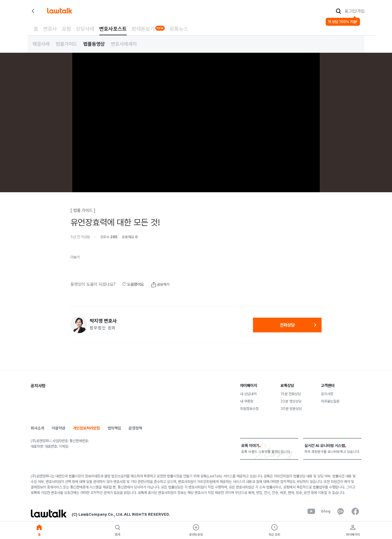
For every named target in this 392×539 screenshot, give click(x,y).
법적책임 (114, 428)
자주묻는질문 (330, 401)
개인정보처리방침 (86, 428)
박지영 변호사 (103, 321)
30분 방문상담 (291, 409)
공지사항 (327, 394)
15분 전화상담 (291, 394)
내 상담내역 (248, 394)
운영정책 (135, 428)
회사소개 (37, 428)
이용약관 (58, 428)
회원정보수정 (249, 409)
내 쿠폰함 (247, 401)
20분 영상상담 (291, 401)
